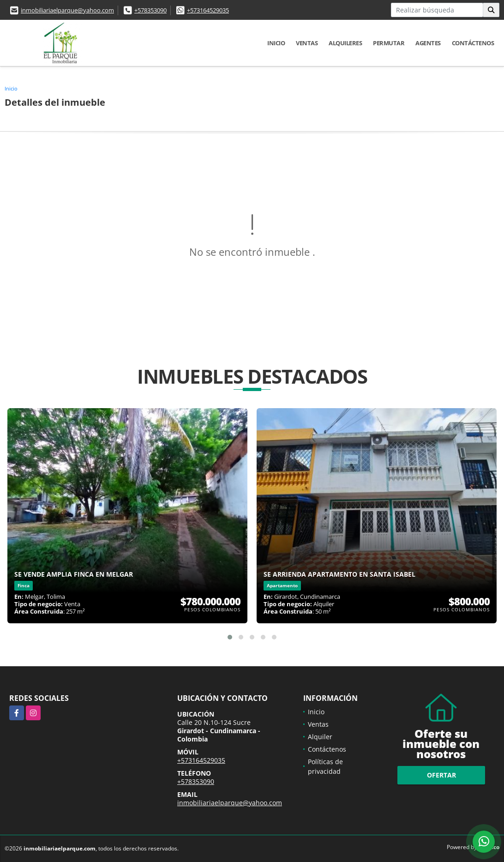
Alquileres (345, 43)
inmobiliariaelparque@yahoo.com (67, 10)
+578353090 (150, 10)
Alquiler (320, 737)
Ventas (307, 43)
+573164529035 (208, 10)
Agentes (428, 43)
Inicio (276, 43)
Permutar (389, 43)
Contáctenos (473, 43)
